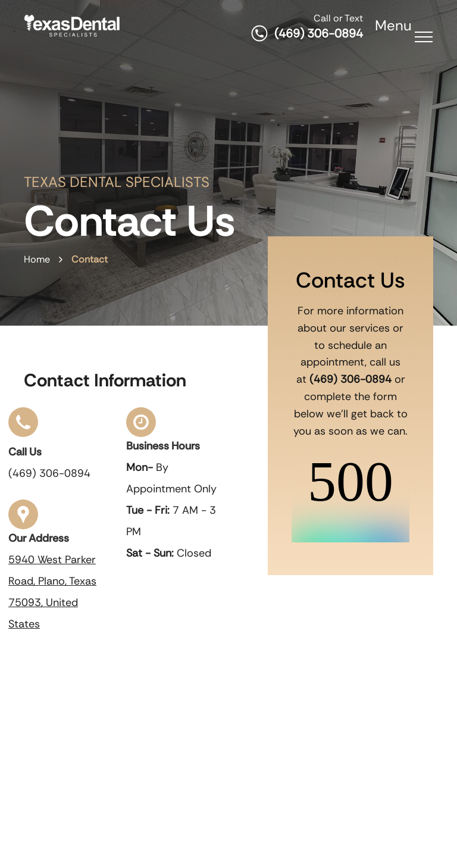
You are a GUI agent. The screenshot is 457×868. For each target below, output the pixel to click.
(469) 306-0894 (319, 33)
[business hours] (141, 427)
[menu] (424, 37)
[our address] (23, 523)
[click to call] (23, 430)
